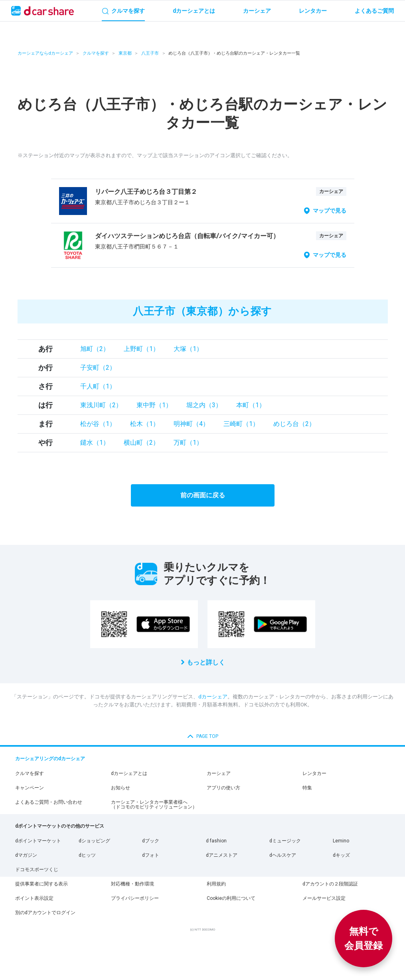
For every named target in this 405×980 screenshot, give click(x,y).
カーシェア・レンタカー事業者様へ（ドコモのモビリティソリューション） (154, 805)
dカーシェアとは (129, 773)
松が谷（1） (98, 424)
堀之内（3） (204, 405)
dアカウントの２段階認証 (330, 884)
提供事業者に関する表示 (41, 884)
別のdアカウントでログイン (45, 913)
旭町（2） (95, 349)
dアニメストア (222, 855)
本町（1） (251, 405)
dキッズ (341, 855)
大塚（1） (188, 349)
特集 (307, 788)
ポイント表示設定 (34, 898)
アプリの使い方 (223, 788)
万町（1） (188, 443)
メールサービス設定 (324, 898)
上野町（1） (141, 349)
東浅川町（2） (101, 405)
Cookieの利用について (231, 898)
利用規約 (216, 884)
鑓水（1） (95, 443)
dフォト (151, 855)
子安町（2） (98, 368)
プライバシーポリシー (135, 898)
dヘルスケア (283, 855)
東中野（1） (154, 405)
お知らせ (121, 788)
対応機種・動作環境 (132, 884)
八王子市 (150, 53)
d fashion (216, 841)
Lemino (341, 841)
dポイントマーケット (38, 841)
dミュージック (285, 841)
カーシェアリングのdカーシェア (50, 759)
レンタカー (314, 773)
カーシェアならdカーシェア (45, 53)
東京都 (125, 53)
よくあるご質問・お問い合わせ (49, 802)
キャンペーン (30, 788)
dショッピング (94, 841)
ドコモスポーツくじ (37, 870)
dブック (151, 841)
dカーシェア (213, 697)
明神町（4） (191, 424)
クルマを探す (96, 53)
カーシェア (219, 773)
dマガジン (26, 855)
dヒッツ (87, 855)
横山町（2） (141, 443)
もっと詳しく (206, 662)
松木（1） (145, 424)
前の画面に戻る (203, 495)
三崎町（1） (241, 424)
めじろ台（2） (294, 424)
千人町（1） (98, 386)
